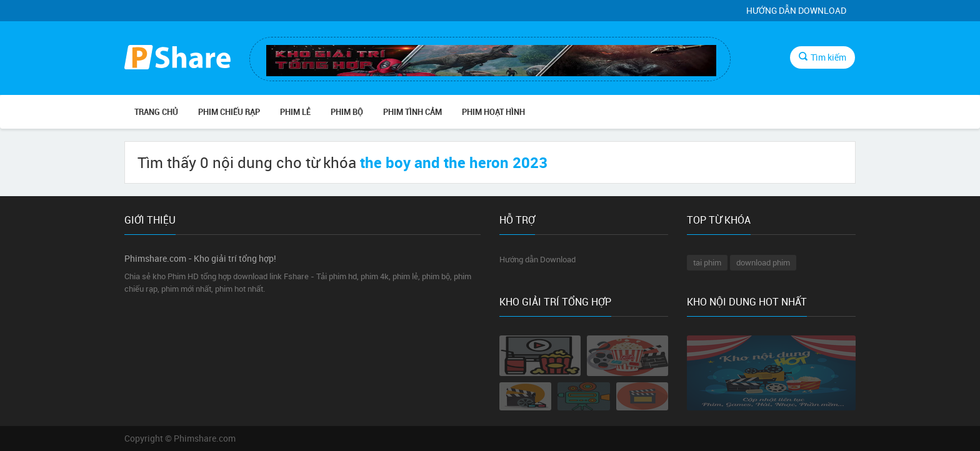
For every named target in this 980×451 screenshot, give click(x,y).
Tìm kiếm (822, 57)
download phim (763, 262)
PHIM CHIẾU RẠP (229, 112)
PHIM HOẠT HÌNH (493, 112)
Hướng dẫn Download (796, 10)
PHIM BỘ (347, 112)
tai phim (707, 262)
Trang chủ (156, 112)
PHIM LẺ (295, 112)
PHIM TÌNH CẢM (412, 112)
